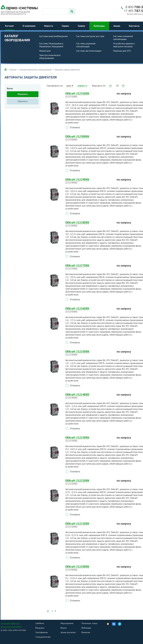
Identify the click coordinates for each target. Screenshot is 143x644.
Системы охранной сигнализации (86, 45)
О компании (29, 26)
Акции (117, 26)
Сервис (65, 26)
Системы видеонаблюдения (53, 36)
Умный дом (45, 51)
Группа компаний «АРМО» (11, 627)
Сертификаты (42, 632)
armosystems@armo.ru (10, 623)
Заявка (81, 26)
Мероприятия (67, 623)
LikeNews (40, 623)
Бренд (10, 88)
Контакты (134, 26)
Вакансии (86, 632)
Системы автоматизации (89, 51)
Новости (49, 26)
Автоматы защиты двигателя (67, 69)
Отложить (75, 127)
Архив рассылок (68, 632)
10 (110, 86)
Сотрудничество (43, 637)
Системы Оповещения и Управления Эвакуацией (51, 45)
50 (123, 86)
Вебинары (99, 26)
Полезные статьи (89, 623)
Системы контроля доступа (90, 36)
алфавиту (82, 86)
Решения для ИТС (122, 51)
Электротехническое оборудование (50, 57)
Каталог (9, 26)
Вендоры (40, 628)
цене (69, 86)
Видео (64, 628)
